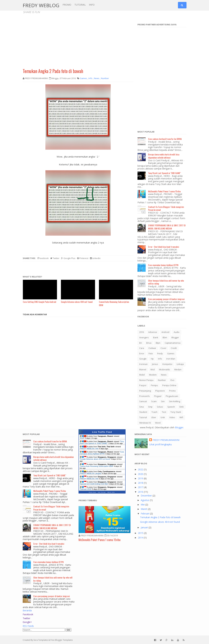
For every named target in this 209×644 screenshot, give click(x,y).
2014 (141, 538)
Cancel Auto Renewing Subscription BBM (96, 466)
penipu (154, 385)
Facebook (43, 258)
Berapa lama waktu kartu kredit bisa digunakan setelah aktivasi (164, 156)
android (165, 332)
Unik (163, 417)
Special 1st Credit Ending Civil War (94, 484)
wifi (181, 417)
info (160, 359)
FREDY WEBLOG (41, 5)
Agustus (145, 500)
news (164, 375)
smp (150, 407)
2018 (82, 438)
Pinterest (83, 258)
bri (141, 343)
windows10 (145, 423)
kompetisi (167, 364)
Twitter (55, 258)
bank (156, 337)
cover (163, 348)
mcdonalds (165, 369)
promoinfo (145, 396)
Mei (143, 505)
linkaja (180, 364)
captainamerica (173, 343)
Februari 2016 (86, 489)
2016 (142, 332)
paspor (143, 385)
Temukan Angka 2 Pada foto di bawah (53, 71)
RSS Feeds (28, 626)
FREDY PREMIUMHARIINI (166, 440)
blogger (175, 337)
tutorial (143, 417)
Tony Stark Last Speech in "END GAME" (165, 173)
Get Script (102, 492)
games (171, 353)
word (158, 423)
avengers (144, 337)
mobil (142, 375)
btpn (158, 343)
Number (162, 380)
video (172, 417)
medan (178, 369)
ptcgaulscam (172, 396)
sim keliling (175, 401)
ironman (143, 364)
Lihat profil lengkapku (161, 444)
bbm (165, 337)
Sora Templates (41, 640)
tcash (154, 412)
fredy (160, 353)
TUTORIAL (80, 5)
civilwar (152, 348)
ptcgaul (158, 396)
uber (154, 417)
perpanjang (145, 391)
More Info (111, 492)
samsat (143, 401)
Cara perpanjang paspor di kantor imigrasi (166, 299)
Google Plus (68, 258)
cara (142, 348)
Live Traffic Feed (102, 432)
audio (177, 332)
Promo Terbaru (88, 500)
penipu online (169, 385)
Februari (145, 514)
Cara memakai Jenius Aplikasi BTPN (163, 265)
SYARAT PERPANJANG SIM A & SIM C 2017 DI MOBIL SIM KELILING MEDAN (167, 227)
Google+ (27, 622)
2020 (141, 474)
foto (151, 353)
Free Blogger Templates (62, 640)
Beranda (27, 610)
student (143, 412)
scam (154, 401)
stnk (181, 407)
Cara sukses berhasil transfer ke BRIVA (165, 139)
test (164, 412)
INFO (92, 5)
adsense (153, 332)
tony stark (176, 412)
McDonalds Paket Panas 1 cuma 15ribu (164, 191)
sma (141, 407)
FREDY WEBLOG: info (89, 449)
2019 (141, 478)
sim (163, 401)
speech (171, 407)
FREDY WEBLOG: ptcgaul (91, 473)
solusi (160, 407)
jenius (155, 364)
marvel (143, 369)
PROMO (67, 5)
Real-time (92, 492)
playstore (160, 391)
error (142, 353)
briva (149, 343)
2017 (141, 487)
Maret (144, 509)
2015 (141, 533)
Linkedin (95, 258)
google (143, 359)
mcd (153, 369)
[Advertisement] (78, 42)
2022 (141, 469)
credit (174, 348)
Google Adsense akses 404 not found (95, 459)
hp (152, 359)
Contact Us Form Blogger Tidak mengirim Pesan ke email (166, 208)
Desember (147, 496)
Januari (145, 527)
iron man (171, 359)
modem (153, 375)
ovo (172, 380)
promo (172, 391)
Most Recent (142, 454)
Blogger (179, 427)
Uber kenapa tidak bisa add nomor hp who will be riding (166, 282)
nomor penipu (146, 380)
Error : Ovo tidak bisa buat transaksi (164, 247)
